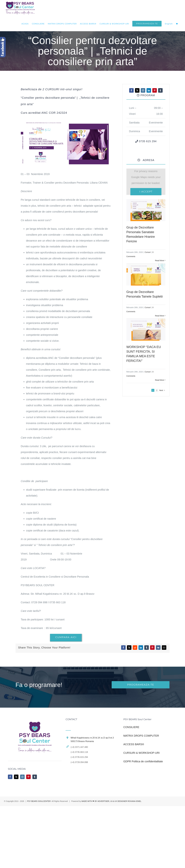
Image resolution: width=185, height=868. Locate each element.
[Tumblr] (147, 648)
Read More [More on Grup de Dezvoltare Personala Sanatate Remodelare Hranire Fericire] (160, 261)
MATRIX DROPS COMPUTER (141, 736)
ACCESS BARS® (134, 744)
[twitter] (137, 90)
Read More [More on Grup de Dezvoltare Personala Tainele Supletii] (160, 316)
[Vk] (158, 648)
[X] (129, 648)
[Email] (164, 648)
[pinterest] (155, 90)
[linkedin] (149, 90)
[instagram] (143, 90)
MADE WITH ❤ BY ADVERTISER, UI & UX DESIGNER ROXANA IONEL (111, 801)
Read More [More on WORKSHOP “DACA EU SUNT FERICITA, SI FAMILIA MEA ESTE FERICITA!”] (160, 380)
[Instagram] (22, 777)
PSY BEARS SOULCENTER (39, 801)
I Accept (146, 192)
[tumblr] (160, 90)
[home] (35, 721)
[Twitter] (16, 777)
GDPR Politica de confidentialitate (143, 761)
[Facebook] (123, 648)
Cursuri (148, 252)
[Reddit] (135, 648)
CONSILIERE (131, 727)
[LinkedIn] (141, 648)
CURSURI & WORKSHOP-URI (142, 753)
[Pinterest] (152, 648)
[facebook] (131, 90)
